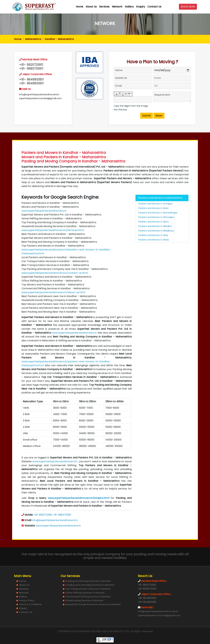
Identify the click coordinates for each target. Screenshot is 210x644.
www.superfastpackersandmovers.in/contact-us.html (55, 274)
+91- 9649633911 (31, 83)
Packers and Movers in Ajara (153, 222)
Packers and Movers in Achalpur (156, 204)
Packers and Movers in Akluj (153, 236)
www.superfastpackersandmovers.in (44, 211)
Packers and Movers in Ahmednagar (158, 213)
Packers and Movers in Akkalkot (155, 227)
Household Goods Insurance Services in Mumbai (93, 604)
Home (80, 7)
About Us (91, 7)
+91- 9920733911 (31, 65)
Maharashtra (33, 39)
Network (117, 7)
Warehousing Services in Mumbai (84, 600)
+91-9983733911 (62, 516)
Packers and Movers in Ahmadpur (156, 218)
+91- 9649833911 (31, 80)
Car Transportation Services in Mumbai (88, 589)
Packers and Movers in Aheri (153, 209)
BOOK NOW (188, 7)
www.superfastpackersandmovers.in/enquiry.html (79, 499)
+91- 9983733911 (31, 69)
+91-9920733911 (43, 516)
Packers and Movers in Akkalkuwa (156, 231)
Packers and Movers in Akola (154, 240)
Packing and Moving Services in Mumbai (88, 581)
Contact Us (154, 7)
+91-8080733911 (147, 589)
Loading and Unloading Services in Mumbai (90, 585)
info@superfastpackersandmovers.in (39, 95)
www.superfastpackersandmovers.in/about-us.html (53, 293)
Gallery (129, 7)
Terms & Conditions (30, 604)
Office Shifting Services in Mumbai (85, 593)
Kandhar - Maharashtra (59, 39)
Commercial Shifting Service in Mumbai (88, 597)
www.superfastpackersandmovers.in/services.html (53, 231)
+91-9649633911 (147, 602)
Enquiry (141, 7)
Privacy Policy (27, 600)
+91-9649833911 (147, 598)
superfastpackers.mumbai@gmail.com (40, 98)
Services (104, 7)
